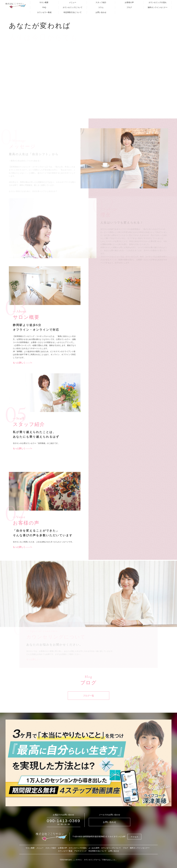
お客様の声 (129, 2)
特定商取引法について (73, 12)
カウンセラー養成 (44, 12)
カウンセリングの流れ (158, 2)
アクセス (134, 837)
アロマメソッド (80, 851)
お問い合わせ (101, 12)
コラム (101, 7)
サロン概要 (44, 2)
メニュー (73, 2)
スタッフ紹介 (101, 2)
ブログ (129, 7)
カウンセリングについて (73, 7)
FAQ (44, 7)
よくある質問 (94, 848)
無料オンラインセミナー (158, 7)
